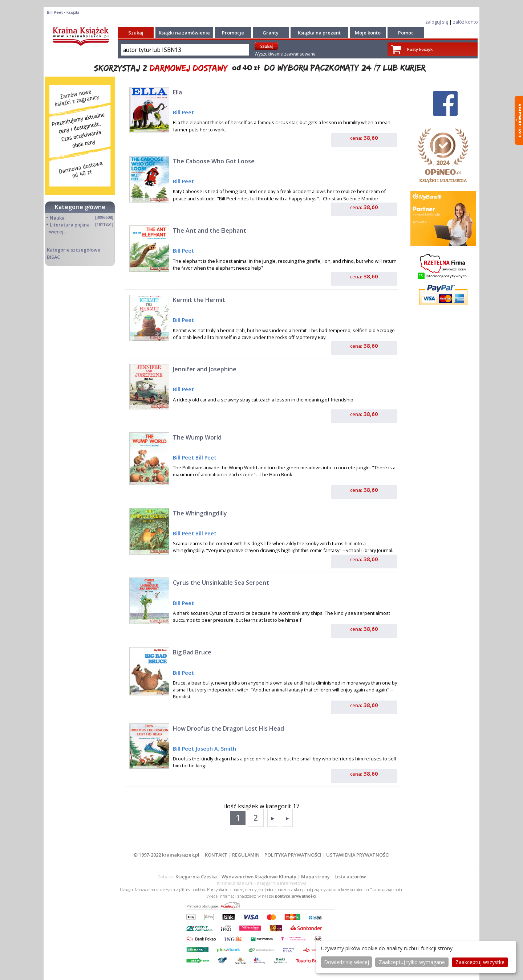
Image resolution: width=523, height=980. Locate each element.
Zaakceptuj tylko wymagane (412, 962)
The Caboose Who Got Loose (214, 161)
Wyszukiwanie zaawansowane (285, 54)
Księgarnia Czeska (196, 877)
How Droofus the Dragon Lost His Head (228, 728)
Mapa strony (315, 877)
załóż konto (465, 22)
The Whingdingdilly (200, 513)
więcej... (58, 232)
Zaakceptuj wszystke (480, 962)
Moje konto (368, 33)
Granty (271, 33)
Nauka (57, 218)
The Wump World (197, 437)
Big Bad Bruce (192, 652)
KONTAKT (216, 855)
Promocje (233, 33)
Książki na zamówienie (184, 33)
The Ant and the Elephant (210, 230)
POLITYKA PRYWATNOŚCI (293, 855)
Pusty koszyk (420, 49)
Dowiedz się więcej (346, 962)
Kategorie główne (80, 207)
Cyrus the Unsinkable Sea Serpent (221, 583)
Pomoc (406, 33)
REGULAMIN (246, 855)
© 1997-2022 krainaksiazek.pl (166, 855)
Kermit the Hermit (199, 300)
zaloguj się (437, 22)
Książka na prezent (319, 33)
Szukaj (136, 33)
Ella (177, 92)
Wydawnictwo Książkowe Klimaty (259, 877)
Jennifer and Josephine (205, 369)
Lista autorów (350, 877)
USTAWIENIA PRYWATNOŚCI (358, 855)
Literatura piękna (70, 225)
